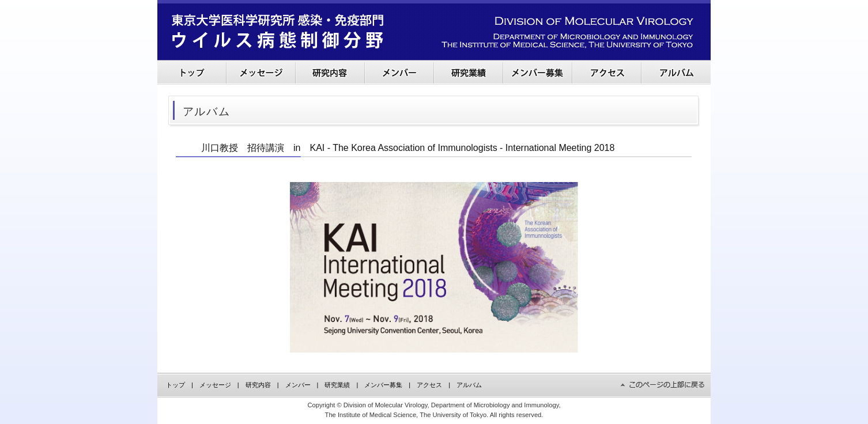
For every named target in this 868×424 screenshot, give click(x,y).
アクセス (429, 385)
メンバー (298, 385)
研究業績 (337, 385)
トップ (176, 385)
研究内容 (258, 385)
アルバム (469, 385)
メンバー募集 (383, 385)
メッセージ (215, 385)
